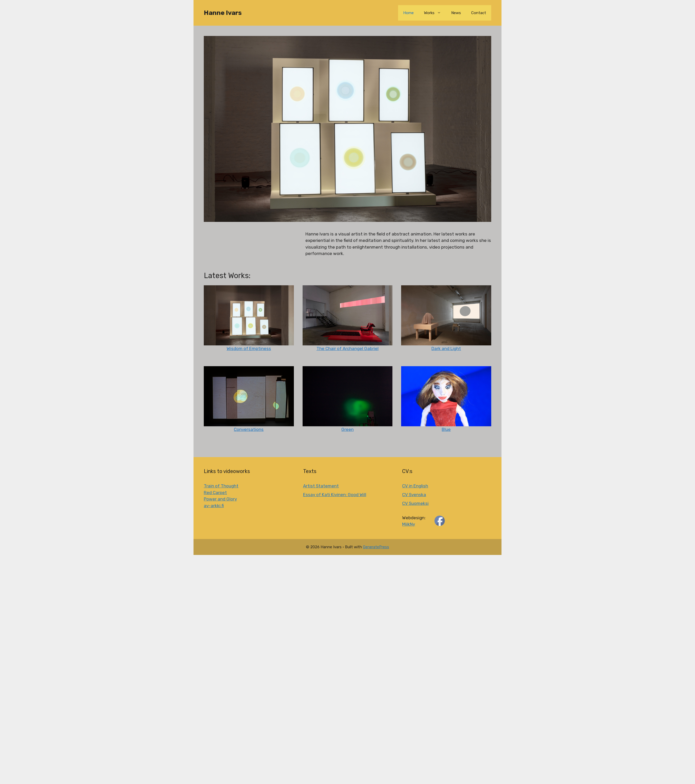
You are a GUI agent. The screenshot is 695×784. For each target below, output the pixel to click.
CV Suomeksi (415, 503)
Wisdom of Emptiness (249, 348)
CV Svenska (414, 495)
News (456, 13)
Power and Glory (220, 499)
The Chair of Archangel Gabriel (347, 348)
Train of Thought (221, 486)
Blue (446, 429)
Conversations (249, 429)
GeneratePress (376, 547)
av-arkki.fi (214, 506)
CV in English (415, 486)
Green (347, 429)
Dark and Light (446, 348)
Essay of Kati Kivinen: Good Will (335, 495)
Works (435, 13)
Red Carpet (215, 493)
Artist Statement (321, 486)
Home (408, 13)
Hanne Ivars (223, 13)
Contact (479, 13)
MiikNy (409, 524)
